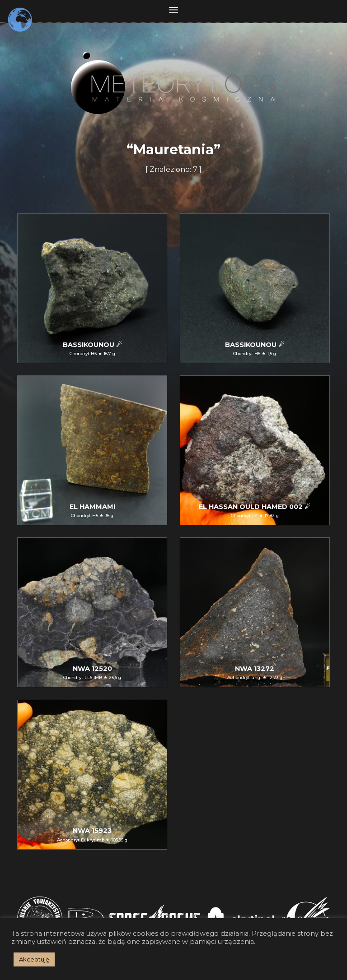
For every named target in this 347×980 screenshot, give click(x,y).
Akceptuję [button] (34, 959)
